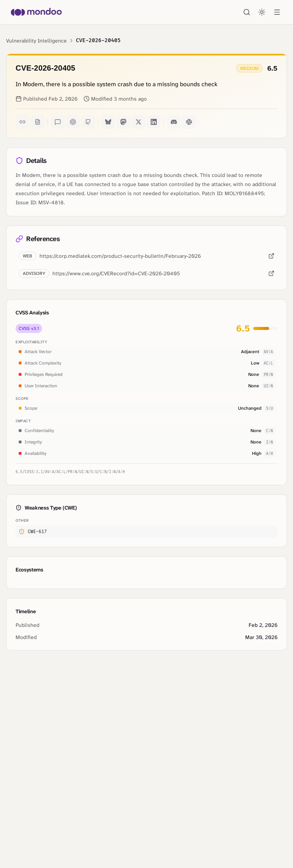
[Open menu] (277, 12)
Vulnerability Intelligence (36, 41)
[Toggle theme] (262, 12)
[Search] (247, 12)
